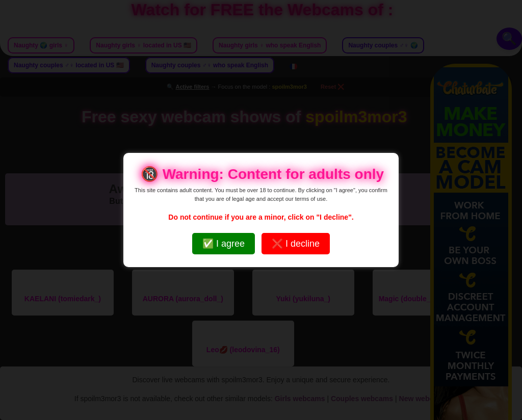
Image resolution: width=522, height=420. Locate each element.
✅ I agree (224, 244)
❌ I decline (296, 244)
